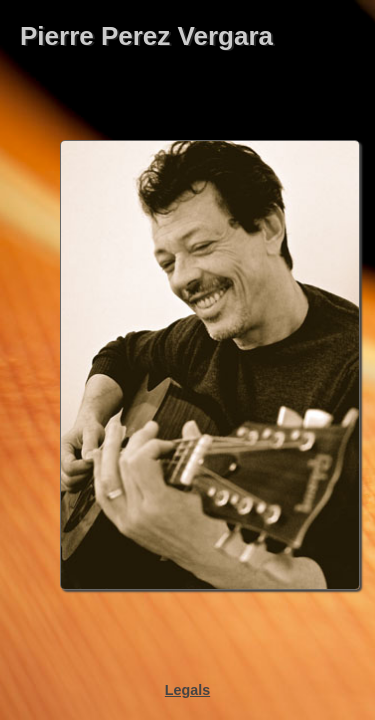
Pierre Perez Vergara (146, 36)
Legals (187, 690)
